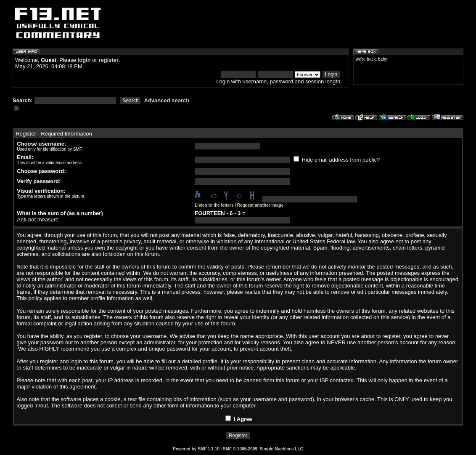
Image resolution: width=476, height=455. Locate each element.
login (84, 60)
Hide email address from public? (337, 160)
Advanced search (167, 100)
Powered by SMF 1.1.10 (196, 449)
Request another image (260, 205)
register (108, 60)
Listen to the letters (214, 205)
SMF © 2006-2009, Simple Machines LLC (263, 449)
